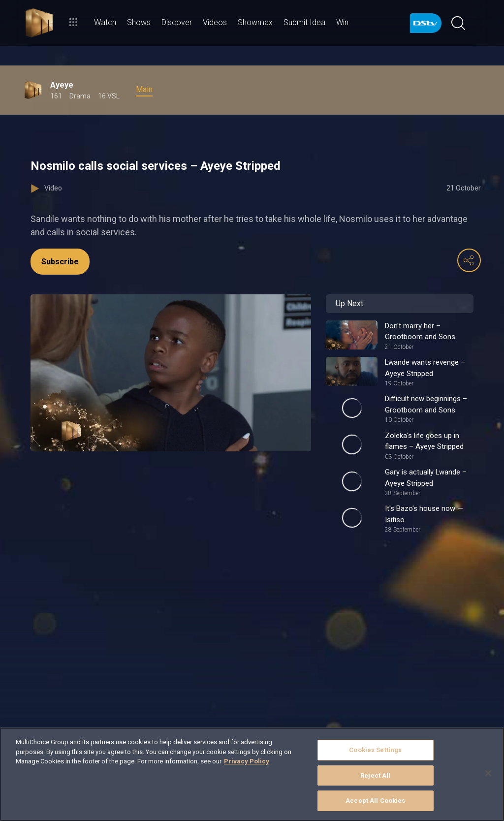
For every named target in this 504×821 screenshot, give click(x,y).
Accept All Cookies (375, 801)
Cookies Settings (375, 750)
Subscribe (60, 262)
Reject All (375, 775)
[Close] (488, 773)
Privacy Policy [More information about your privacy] (247, 761)
